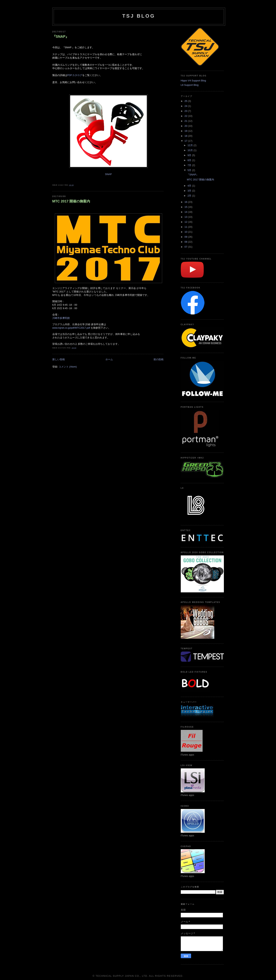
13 (186, 217)
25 (186, 101)
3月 (190, 191)
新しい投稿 (59, 359)
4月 (190, 186)
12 (186, 222)
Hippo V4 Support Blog (193, 81)
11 (186, 227)
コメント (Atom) (68, 367)
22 (186, 116)
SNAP (108, 174)
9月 (190, 155)
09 (186, 237)
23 (186, 111)
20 (186, 126)
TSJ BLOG (139, 16)
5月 (190, 170)
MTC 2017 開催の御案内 (71, 201)
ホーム (109, 359)
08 (186, 242)
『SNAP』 (61, 37)
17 (186, 141)
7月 (190, 165)
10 (186, 232)
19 (186, 131)
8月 (190, 160)
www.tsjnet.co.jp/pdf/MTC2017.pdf (72, 328)
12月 (190, 145)
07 (186, 247)
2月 (190, 196)
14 (186, 212)
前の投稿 (159, 359)
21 (186, 121)
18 (186, 136)
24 (186, 106)
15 (186, 207)
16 (186, 202)
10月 (190, 150)
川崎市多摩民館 (61, 318)
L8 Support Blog (190, 85)
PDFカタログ (75, 75)
